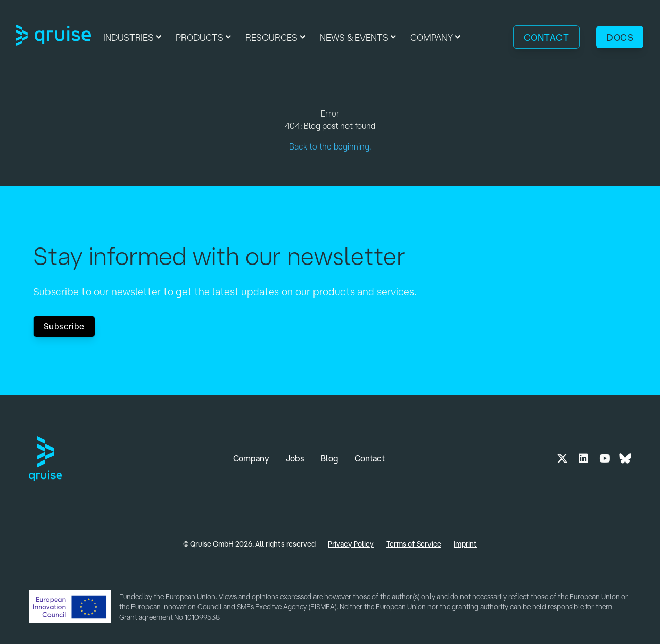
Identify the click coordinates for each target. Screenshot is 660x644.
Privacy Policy (351, 544)
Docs (620, 37)
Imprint (465, 544)
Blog (329, 458)
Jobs (295, 458)
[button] (133, 37)
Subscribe (64, 326)
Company (251, 458)
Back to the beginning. (330, 146)
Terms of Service (414, 544)
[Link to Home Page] (54, 37)
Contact (546, 37)
